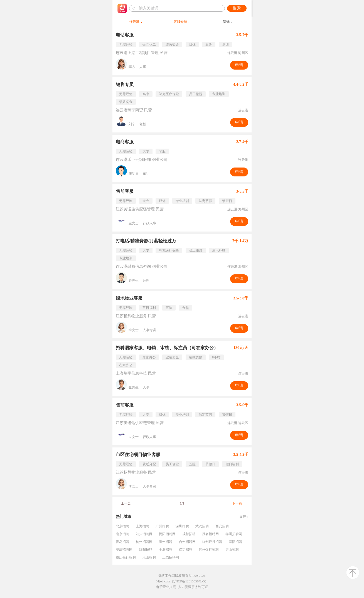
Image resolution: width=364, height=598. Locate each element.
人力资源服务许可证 (193, 587)
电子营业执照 (166, 587)
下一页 (237, 503)
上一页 (126, 503)
